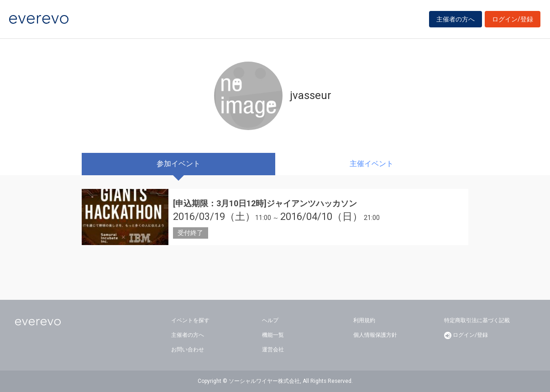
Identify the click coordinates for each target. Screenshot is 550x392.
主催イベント (372, 164)
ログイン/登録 (513, 19)
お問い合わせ (188, 350)
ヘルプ (270, 320)
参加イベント (178, 164)
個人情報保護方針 (375, 335)
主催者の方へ (456, 19)
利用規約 (364, 320)
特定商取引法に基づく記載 (477, 320)
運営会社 (273, 350)
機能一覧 (273, 335)
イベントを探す (190, 320)
